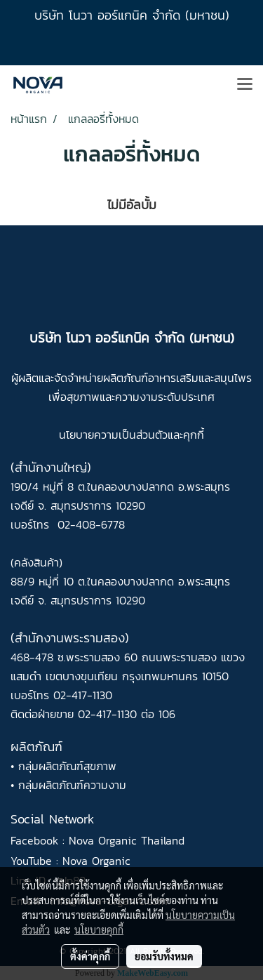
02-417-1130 (83, 695)
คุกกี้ (194, 435)
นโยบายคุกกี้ (99, 929)
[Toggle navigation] (245, 85)
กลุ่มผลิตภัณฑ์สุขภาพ (67, 766)
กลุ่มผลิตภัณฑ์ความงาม (72, 785)
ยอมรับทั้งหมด (164, 956)
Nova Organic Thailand (127, 840)
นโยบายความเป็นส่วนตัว (113, 435)
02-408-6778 (91, 524)
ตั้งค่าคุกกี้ (90, 956)
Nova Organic (96, 861)
